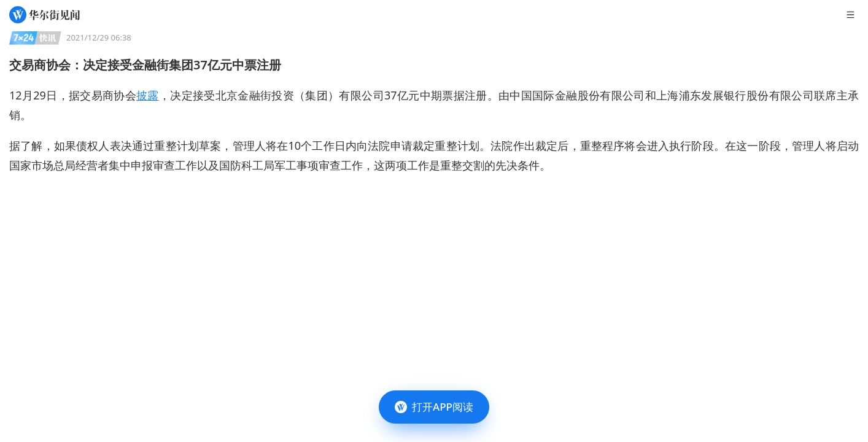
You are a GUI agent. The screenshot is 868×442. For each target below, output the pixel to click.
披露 (148, 95)
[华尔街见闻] (45, 15)
